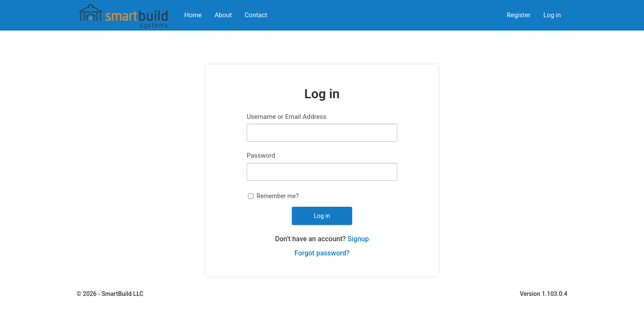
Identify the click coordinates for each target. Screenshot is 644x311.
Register (519, 15)
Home (193, 15)
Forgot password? (322, 253)
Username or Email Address (286, 117)
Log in (552, 15)
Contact (256, 15)
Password (261, 155)
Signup (358, 239)
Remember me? (278, 196)
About (223, 15)
